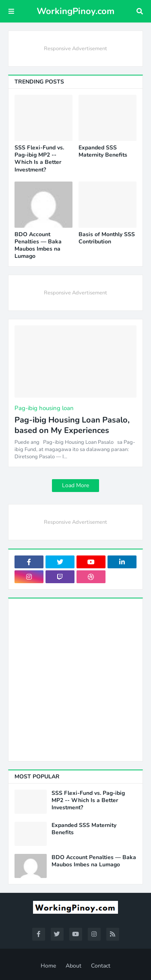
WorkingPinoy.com (75, 11)
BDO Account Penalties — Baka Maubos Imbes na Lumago (38, 246)
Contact (101, 966)
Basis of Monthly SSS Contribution (107, 238)
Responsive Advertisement (75, 49)
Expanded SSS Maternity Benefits (103, 151)
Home (48, 966)
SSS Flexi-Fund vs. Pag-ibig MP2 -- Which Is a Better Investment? (39, 159)
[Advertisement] (75, 680)
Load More (75, 485)
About (73, 966)
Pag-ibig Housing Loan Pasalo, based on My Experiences (72, 425)
